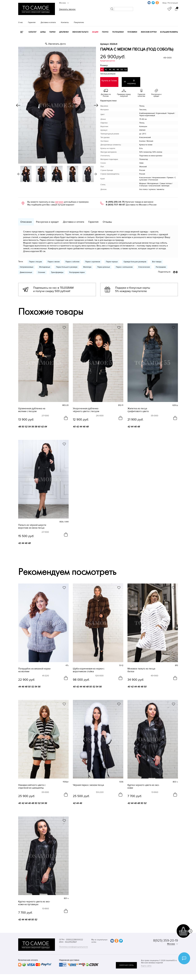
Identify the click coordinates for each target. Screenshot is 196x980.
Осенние (42, 270)
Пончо (105, 32)
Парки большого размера (67, 264)
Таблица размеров (108, 74)
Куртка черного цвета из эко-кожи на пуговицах (34, 898)
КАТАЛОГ (33, 32)
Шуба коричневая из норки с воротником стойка (89, 666)
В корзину (134, 81)
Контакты (65, 22)
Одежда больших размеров (135, 259)
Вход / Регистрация (170, 3)
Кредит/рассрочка (108, 61)
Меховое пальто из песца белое (141, 666)
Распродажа (161, 264)
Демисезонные (26, 270)
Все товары (157, 259)
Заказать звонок (67, 9)
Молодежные (45, 264)
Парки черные (112, 259)
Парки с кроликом (93, 259)
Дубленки (64, 32)
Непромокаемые (27, 264)
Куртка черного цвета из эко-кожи (143, 782)
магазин (59, 199)
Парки (52, 32)
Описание (26, 219)
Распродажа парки (77, 270)
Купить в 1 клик (109, 81)
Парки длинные (104, 264)
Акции (95, 32)
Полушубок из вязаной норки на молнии (34, 666)
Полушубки (118, 32)
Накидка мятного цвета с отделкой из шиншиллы (32, 782)
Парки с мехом (54, 259)
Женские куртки (149, 32)
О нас (21, 22)
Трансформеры (57, 270)
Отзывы (107, 219)
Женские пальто (80, 32)
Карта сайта (146, 960)
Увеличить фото (57, 44)
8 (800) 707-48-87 (116, 202)
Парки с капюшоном (124, 264)
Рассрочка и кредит (47, 219)
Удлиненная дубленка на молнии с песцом (32, 407)
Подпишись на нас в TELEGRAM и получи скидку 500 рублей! (53, 287)
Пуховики (132, 32)
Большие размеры (169, 32)
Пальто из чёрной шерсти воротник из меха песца (32, 523)
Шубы (43, 32)
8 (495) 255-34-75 (115, 199)
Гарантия (32, 22)
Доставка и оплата (48, 22)
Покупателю (79, 22)
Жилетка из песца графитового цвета (138, 407)
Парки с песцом (35, 259)
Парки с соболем (72, 259)
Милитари (87, 264)
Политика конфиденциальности (73, 941)
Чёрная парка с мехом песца (88, 781)
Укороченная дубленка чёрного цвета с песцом (86, 407)
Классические (144, 264)
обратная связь (126, 958)
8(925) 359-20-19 (166, 935)
